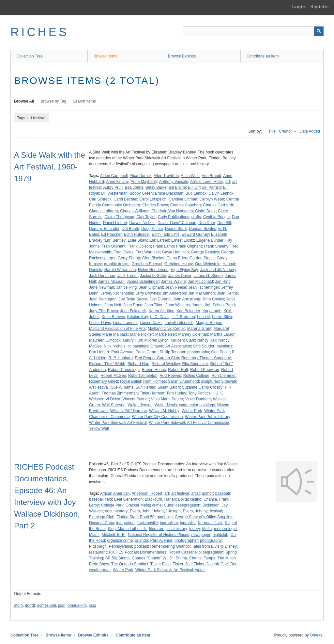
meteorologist (226, 529)
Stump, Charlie (189, 558)
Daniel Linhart (115, 223)
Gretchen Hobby (179, 264)
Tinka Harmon (152, 393)
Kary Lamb (212, 311)
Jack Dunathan (102, 276)
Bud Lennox (196, 193)
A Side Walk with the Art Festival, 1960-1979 (50, 167)
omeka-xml (77, 605)
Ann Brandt (211, 176)
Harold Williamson (120, 270)
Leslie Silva (222, 317)
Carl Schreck (100, 199)
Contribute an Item (263, 56)
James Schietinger (143, 282)
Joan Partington (103, 299)
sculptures (210, 381)
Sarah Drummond (183, 381)
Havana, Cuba (102, 523)
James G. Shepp (208, 276)
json (62, 605)
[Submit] (319, 31)
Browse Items (106, 56)
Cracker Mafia (138, 505)
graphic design (117, 264)
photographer (186, 540)
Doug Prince (152, 229)
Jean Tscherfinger (204, 287)
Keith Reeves (113, 317)
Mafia (207, 529)
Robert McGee (113, 376)
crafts (196, 217)
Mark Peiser (166, 334)
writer (200, 570)
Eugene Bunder (210, 240)
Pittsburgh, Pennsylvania (111, 546)
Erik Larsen (159, 240)
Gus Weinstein (208, 264)
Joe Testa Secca (133, 299)
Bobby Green (141, 193)
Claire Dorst (205, 211)
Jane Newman (102, 287)
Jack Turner (128, 276)
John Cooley (213, 299)
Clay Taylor (146, 217)
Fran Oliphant (114, 246)
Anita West (190, 176)
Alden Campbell (114, 176)
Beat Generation (128, 499)
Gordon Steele (202, 258)
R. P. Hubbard (121, 358)
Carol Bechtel (125, 199)
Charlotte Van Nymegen (172, 211)
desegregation (188, 505)
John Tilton (154, 305)
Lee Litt (203, 317)
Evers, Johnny (195, 511)
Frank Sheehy (216, 246)
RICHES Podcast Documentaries (138, 552)
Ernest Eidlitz (183, 240)
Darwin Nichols (142, 223)
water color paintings (197, 405)
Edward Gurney (195, 234)
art (228, 182)
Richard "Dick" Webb (107, 364)
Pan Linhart (99, 352)
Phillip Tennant (173, 352)
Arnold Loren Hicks (207, 182)
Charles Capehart (186, 205)
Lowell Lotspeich (179, 323)
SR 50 (111, 558)
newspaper (201, 535)
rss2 (92, 605)
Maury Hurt (132, 340)
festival (216, 511)
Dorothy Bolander (104, 229)
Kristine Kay (138, 317)
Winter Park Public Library (208, 417)
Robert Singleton (143, 376)
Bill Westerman (114, 193)
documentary (116, 511)
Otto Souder (204, 346)
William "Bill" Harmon (129, 411)
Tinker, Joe (182, 564)
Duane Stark (176, 229)
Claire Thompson (119, 217)
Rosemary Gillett (104, 381)
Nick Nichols (114, 346)
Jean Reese (176, 287)
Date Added (310, 131)
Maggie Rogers (209, 323)
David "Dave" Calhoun (177, 223)
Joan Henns (227, 293)
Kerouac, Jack (210, 523)
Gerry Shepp (129, 258)
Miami (94, 535)
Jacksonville (147, 523)
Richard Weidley (166, 364)
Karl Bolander (188, 311)
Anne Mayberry (144, 182)
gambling (165, 517)
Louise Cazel (151, 323)
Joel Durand (160, 299)
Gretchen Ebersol (147, 264)
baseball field (100, 499)
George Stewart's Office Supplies (204, 517)
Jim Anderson (174, 293)
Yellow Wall (99, 428)
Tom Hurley (176, 393)
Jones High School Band (213, 305)
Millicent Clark (183, 340)
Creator (286, 131)
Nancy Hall (207, 340)
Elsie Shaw (137, 240)
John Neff (113, 305)
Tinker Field (160, 564)
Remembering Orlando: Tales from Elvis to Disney (193, 546)
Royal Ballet (130, 381)
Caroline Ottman (183, 199)
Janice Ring (126, 287)
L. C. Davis (160, 317)
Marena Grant (199, 329)
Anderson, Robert (147, 493)
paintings (224, 346)
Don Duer (207, 223)
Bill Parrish (212, 187)
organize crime (120, 540)
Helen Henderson (153, 270)
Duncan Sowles (202, 229)
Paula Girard (147, 352)
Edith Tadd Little (166, 234)
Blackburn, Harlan (160, 499)
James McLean (111, 282)
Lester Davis (100, 323)
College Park (112, 505)
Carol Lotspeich (153, 199)
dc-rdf (30, 605)
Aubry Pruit (113, 187)
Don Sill (224, 223)
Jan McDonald (200, 282)
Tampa (209, 558)
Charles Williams (135, 211)
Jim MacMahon (201, 293)
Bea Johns (134, 187)
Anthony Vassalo (174, 182)
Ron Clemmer (224, 376)
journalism (169, 523)
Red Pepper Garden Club (157, 358)
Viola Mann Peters (167, 399)
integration (125, 523)
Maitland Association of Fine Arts (117, 329)
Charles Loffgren (104, 211)
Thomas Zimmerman (120, 393)
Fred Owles (123, 252)
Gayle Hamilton (175, 252)
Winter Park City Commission (157, 417)
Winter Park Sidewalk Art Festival (118, 423)
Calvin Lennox (221, 193)
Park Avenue (122, 352)
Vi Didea (113, 399)
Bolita (183, 499)
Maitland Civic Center (166, 329)
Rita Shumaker (195, 364)
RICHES (40, 32)
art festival (180, 493)
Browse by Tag (54, 101)
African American (115, 493)
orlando (142, 540)
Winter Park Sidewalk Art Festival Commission (189, 423)
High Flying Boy (184, 270)
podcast (141, 546)
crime (157, 505)
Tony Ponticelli (201, 393)
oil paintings (138, 346)
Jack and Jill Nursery (218, 270)
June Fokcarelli (133, 311)
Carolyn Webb (212, 199)
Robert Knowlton (205, 370)
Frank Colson (139, 246)
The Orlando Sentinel (130, 564)
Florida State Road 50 (136, 517)
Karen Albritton (162, 311)
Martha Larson (223, 334)
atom (18, 605)
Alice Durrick (141, 176)
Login (299, 7)
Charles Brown (155, 205)
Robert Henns (154, 370)
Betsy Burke (156, 187)
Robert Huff (178, 370)
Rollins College (196, 376)
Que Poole (221, 352)
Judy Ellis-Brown (104, 311)
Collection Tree (30, 56)
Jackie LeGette (153, 276)
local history (177, 529)
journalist (188, 523)
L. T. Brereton (183, 317)
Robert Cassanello (184, 552)
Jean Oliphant (151, 287)
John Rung (133, 305)
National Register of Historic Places (159, 535)
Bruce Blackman (169, 193)
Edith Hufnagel (137, 234)
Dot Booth (130, 229)
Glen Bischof (153, 258)
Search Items (84, 101)
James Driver (180, 276)
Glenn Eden (177, 258)
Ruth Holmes (154, 381)
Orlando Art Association (171, 346)
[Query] (253, 31)
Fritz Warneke (148, 252)
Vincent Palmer (136, 399)
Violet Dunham (198, 399)
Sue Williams (122, 387)
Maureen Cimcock (105, 340)
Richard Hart (138, 364)
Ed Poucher (111, 234)
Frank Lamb (163, 246)
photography (198, 352)
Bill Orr (194, 187)
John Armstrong (187, 299)
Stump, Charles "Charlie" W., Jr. (146, 558)
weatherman (100, 570)
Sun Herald (145, 387)
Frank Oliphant (189, 246)
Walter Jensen (140, 405)
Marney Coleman (193, 334)
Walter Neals (166, 405)
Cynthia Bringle (216, 217)
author (207, 493)
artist (195, 493)
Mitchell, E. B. (114, 535)
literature (157, 529)
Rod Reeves (170, 376)
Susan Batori (168, 387)
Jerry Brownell (148, 293)
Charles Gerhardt (218, 205)
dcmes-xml (47, 605)
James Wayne (174, 282)
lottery (195, 529)
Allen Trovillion (166, 176)
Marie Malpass (115, 334)
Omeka (316, 635)
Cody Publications (174, 217)
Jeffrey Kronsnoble (117, 293)
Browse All (24, 101)
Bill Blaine (177, 187)
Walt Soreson (114, 405)
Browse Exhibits (182, 56)
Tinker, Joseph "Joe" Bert (216, 564)
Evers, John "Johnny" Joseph (155, 511)
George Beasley (205, 252)
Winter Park (192, 411)
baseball (223, 493)
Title (272, 131)
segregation (213, 552)
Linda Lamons (125, 323)
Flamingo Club (102, 517)
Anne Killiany (117, 182)
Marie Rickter (141, 334)
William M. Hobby (164, 411)
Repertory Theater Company (206, 358)
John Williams (178, 305)
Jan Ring (223, 282)
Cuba (168, 505)
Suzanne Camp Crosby (202, 387)
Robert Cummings (124, 370)
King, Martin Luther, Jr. (127, 529)
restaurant (98, 552)
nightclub (220, 535)
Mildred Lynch (156, 340)
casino (196, 499)
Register (320, 7)
